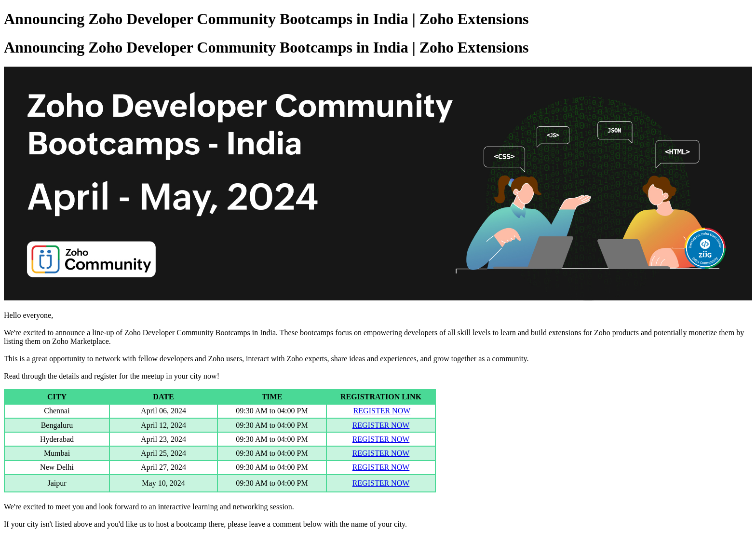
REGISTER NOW (382, 411)
